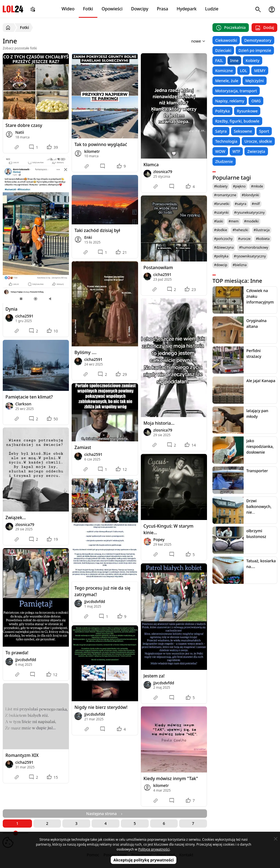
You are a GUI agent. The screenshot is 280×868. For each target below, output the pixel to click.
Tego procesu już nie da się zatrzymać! (102, 591)
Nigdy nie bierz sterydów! (101, 707)
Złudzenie (224, 161)
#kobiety (221, 186)
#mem (234, 221)
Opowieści (112, 9)
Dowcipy (140, 9)
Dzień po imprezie (255, 50)
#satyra (241, 204)
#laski (219, 221)
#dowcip (221, 265)
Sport (264, 131)
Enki (88, 237)
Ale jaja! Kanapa (261, 381)
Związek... (16, 518)
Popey (159, 539)
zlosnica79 (163, 172)
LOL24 (13, 9)
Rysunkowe (247, 111)
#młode (257, 186)
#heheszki (240, 230)
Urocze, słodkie (258, 141)
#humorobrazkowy (254, 247)
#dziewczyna (224, 247)
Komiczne (224, 71)
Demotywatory (258, 40)
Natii (20, 132)
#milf (256, 204)
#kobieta (263, 239)
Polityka (222, 111)
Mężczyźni (255, 81)
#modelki (251, 221)
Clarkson (23, 404)
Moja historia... (159, 423)
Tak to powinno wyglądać (101, 144)
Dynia (11, 309)
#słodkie (221, 230)
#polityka (221, 256)
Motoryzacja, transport (236, 91)
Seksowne (243, 131)
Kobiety (253, 60)
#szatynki (221, 212)
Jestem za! (154, 676)
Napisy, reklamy (230, 101)
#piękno (239, 186)
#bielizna (240, 265)
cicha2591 (24, 316)
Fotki (88, 9)
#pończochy (223, 239)
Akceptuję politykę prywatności (144, 860)
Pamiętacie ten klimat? (29, 397)
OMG (256, 101)
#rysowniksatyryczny (250, 256)
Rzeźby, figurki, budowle (237, 121)
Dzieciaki (223, 50)
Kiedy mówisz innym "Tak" (171, 778)
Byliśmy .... (85, 352)
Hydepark (187, 9)
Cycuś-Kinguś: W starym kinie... (169, 529)
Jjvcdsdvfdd (26, 660)
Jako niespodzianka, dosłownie (260, 446)
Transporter (257, 471)
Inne (234, 60)
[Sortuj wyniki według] (191, 41)
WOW (220, 151)
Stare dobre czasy (24, 125)
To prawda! (17, 653)
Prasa (162, 9)
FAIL (219, 60)
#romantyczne (225, 195)
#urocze (244, 239)
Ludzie (212, 9)
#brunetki (222, 204)
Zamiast (83, 447)
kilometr (92, 151)
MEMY (260, 71)
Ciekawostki (226, 40)
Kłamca (151, 165)
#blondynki (250, 195)
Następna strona (105, 814)
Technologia (226, 141)
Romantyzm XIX (22, 755)
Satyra (221, 131)
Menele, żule (227, 81)
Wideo (68, 9)
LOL (244, 71)
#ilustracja (262, 230)
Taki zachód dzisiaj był (97, 230)
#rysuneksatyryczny (249, 212)
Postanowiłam (158, 267)
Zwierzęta (256, 151)
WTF (236, 151)
